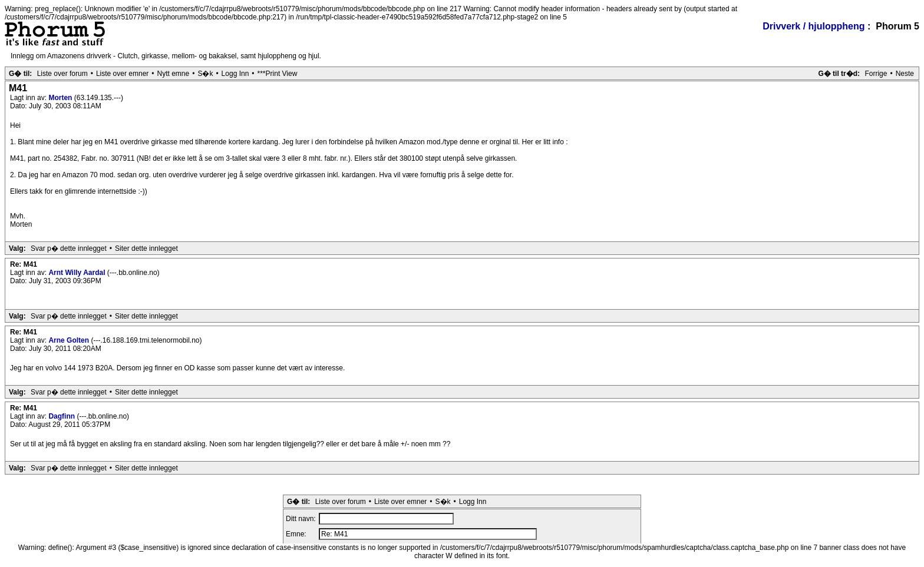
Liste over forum (62, 74)
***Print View (278, 74)
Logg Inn (235, 74)
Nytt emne (174, 74)
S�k (205, 74)
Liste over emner (122, 74)
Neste (905, 74)
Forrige (876, 74)
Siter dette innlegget (146, 248)
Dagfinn (62, 416)
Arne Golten (70, 340)
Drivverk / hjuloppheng (814, 26)
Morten (61, 98)
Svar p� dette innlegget (69, 248)
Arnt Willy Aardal (77, 273)
